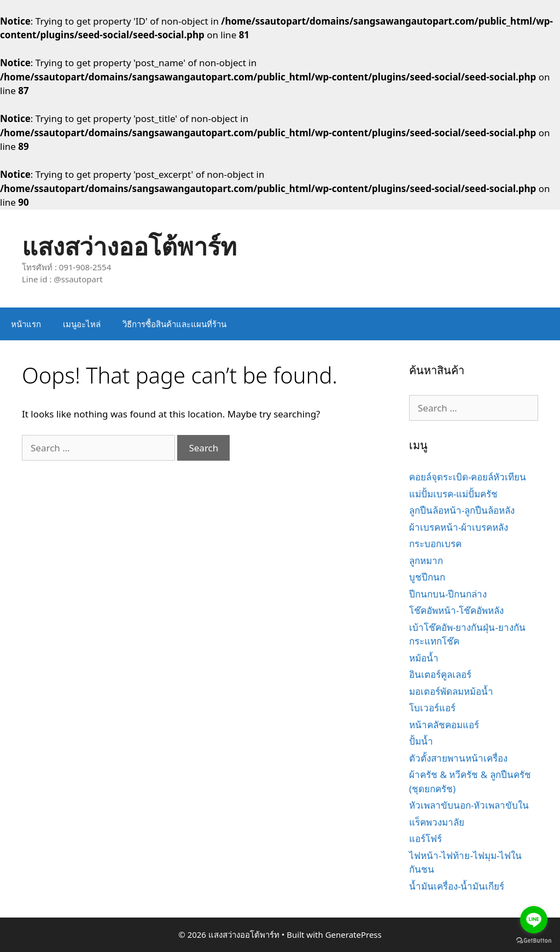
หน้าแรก (26, 324)
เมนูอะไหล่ (82, 324)
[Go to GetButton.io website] (534, 941)
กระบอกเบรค (435, 544)
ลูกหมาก (426, 561)
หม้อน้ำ (424, 658)
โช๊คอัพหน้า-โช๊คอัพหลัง (456, 610)
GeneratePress (354, 934)
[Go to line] (534, 920)
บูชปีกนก (427, 577)
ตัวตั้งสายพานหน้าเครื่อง (458, 758)
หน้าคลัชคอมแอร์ (444, 725)
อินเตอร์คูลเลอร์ (440, 674)
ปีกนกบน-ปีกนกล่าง (448, 594)
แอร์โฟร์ (425, 838)
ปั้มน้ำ (421, 741)
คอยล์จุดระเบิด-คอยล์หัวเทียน (468, 477)
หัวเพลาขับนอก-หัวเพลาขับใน (469, 805)
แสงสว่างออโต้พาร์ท (129, 246)
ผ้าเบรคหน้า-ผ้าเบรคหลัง (459, 527)
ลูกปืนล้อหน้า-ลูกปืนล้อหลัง (462, 510)
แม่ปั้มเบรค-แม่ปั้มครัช (453, 494)
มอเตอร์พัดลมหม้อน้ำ (451, 691)
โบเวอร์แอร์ (432, 708)
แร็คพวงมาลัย (437, 822)
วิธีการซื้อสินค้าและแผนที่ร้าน (174, 324)
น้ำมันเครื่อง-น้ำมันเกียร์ (457, 886)
